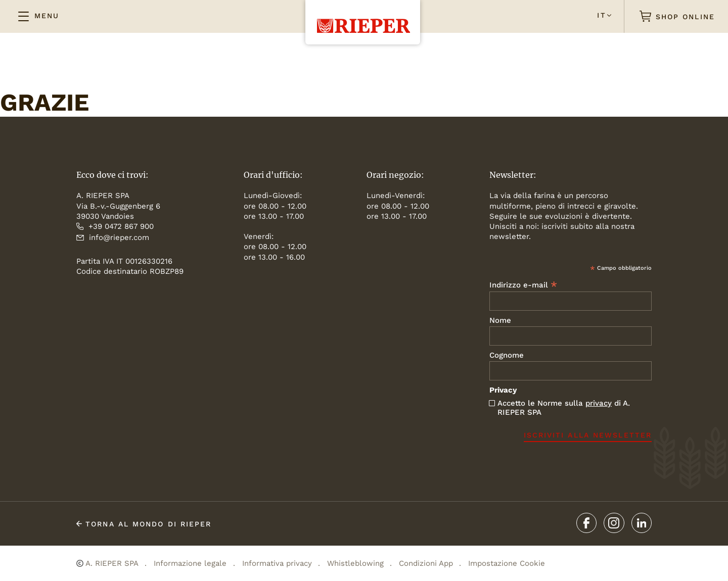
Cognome (507, 355)
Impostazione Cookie (507, 563)
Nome (500, 320)
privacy (599, 403)
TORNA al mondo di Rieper (144, 524)
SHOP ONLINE (678, 16)
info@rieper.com (113, 237)
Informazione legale (190, 563)
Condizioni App (426, 563)
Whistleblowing (355, 563)
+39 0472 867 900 (115, 226)
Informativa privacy (277, 563)
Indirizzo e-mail (523, 285)
